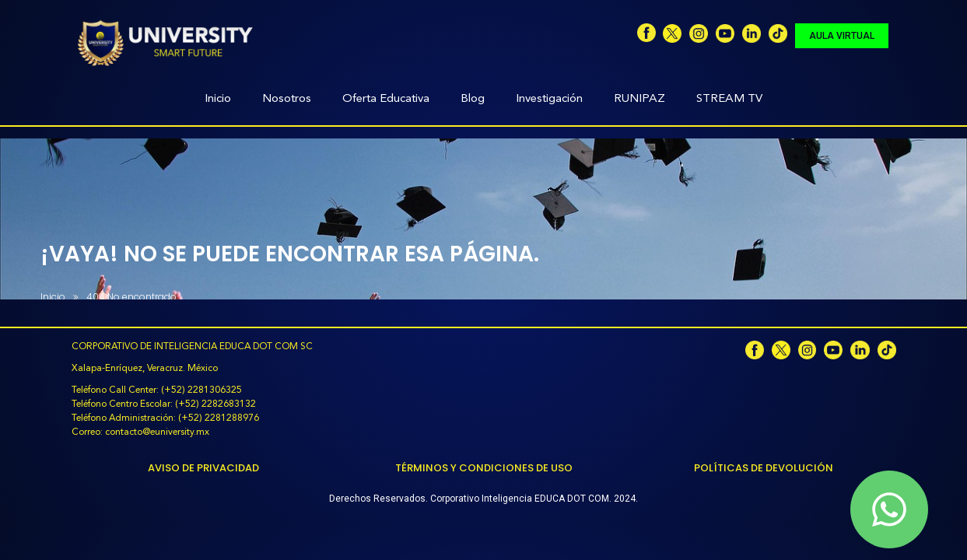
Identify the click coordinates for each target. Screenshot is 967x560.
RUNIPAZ (639, 99)
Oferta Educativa (386, 99)
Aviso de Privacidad (203, 468)
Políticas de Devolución (764, 468)
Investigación (549, 99)
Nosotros (287, 99)
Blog (473, 99)
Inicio (218, 99)
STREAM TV (729, 99)
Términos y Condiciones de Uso (484, 468)
